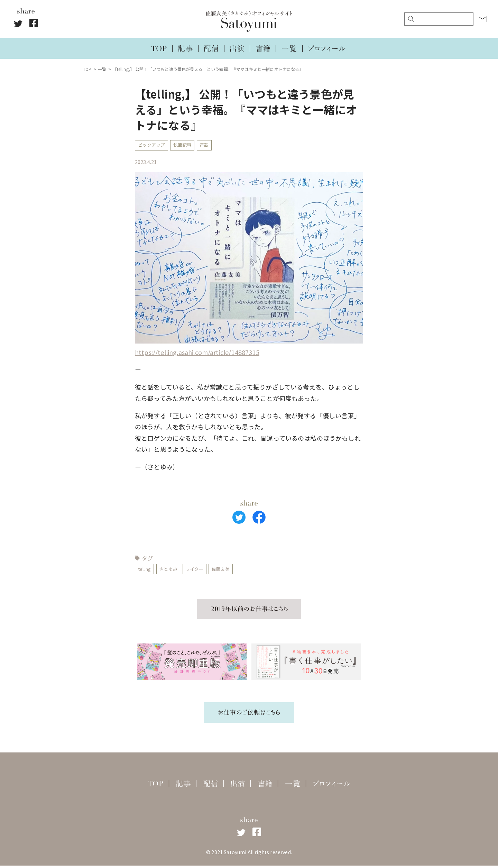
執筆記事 (186, 146)
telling (146, 571)
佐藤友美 (229, 571)
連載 (210, 146)
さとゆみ (172, 571)
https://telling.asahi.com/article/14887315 (197, 353)
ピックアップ (153, 146)
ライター (201, 571)
